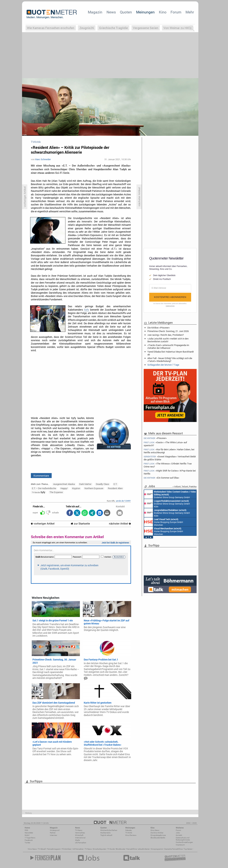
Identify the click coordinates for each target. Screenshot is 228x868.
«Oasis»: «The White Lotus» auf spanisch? (165, 444)
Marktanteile (105, 833)
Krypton (76, 488)
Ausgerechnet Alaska (64, 484)
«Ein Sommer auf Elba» (161, 478)
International (80, 838)
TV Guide (111, 849)
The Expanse (56, 492)
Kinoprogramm (157, 849)
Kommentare (41, 476)
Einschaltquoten (100, 849)
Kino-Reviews (131, 835)
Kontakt (179, 835)
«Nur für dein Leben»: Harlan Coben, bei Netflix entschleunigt (169, 451)
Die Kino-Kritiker (157, 833)
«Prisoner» (155, 438)
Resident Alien (115, 488)
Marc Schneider (43, 159)
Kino (163, 12)
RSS (26, 830)
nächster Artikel (120, 524)
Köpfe (77, 840)
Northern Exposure (94, 488)
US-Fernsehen (81, 843)
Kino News (32, 849)
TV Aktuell (42, 849)
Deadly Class (103, 484)
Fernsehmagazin (54, 849)
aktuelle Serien (144, 849)
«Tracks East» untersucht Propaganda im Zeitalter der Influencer (168, 346)
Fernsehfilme (132, 849)
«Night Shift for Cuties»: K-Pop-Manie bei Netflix (170, 472)
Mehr (190, 12)
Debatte (128, 830)
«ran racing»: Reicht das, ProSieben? (166, 335)
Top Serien (188, 849)
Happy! (64, 488)
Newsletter (29, 833)
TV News (88, 849)
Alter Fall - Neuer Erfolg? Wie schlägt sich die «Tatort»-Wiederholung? (170, 360)
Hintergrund (55, 830)
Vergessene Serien (146, 28)
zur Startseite (80, 524)
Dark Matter (85, 484)
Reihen (53, 833)
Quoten (126, 12)
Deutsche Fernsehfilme (173, 849)
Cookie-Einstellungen (184, 842)
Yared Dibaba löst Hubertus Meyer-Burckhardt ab (171, 353)
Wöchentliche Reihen (109, 830)
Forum (176, 12)
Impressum (180, 845)
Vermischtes (80, 833)
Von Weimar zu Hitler (178, 28)
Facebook (29, 840)
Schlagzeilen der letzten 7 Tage (163, 365)
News (111, 12)
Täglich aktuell (106, 835)
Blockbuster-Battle (158, 838)
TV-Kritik (129, 833)
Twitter (27, 843)
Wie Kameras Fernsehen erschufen (51, 28)
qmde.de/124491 (123, 501)
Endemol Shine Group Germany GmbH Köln (170, 494)
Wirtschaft (79, 835)
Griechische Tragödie (113, 28)
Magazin (95, 12)
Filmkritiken (67, 849)
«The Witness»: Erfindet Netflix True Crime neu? (168, 465)
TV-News (79, 830)
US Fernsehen (78, 849)
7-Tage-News (30, 838)
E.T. (115, 484)
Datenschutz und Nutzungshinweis (183, 839)
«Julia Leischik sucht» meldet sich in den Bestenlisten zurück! (168, 340)
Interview (54, 835)
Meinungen (145, 12)
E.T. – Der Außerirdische (44, 488)
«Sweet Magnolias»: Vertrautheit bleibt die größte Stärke (170, 458)
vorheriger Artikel (43, 524)
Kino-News (155, 830)
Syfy (86, 310)
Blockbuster (121, 849)
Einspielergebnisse (158, 835)
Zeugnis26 (87, 28)
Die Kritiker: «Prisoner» (159, 328)
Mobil (27, 835)
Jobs (178, 833)
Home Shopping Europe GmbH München (164, 522)
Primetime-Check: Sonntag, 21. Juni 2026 (168, 331)
